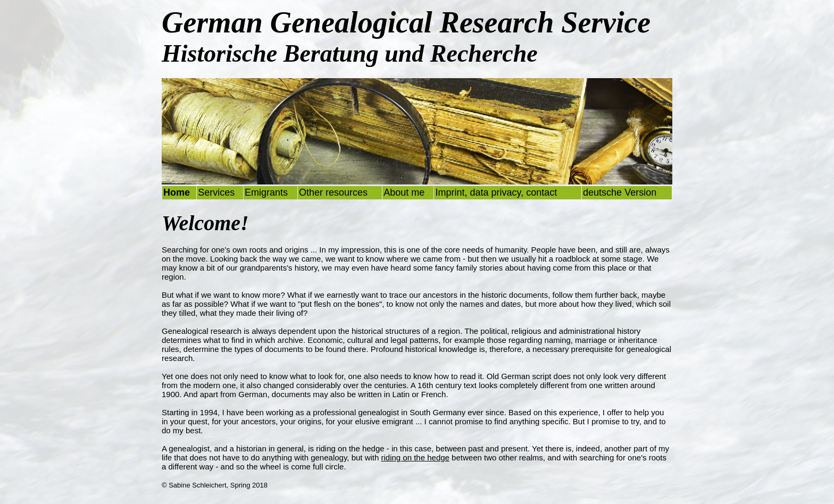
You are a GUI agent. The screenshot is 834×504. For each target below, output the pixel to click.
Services (216, 192)
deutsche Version (620, 192)
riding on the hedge (415, 457)
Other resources (333, 192)
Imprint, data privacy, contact (496, 192)
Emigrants (266, 192)
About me (404, 192)
